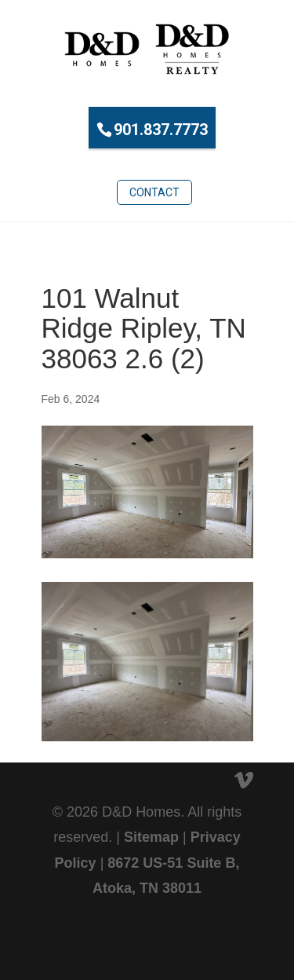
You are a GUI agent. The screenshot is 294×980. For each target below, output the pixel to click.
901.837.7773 (161, 130)
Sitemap (151, 837)
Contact (154, 192)
